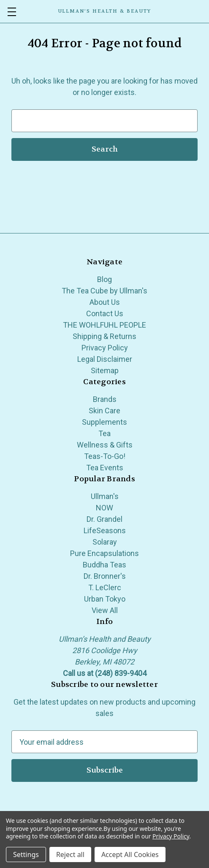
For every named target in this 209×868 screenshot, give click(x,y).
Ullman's (105, 496)
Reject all (70, 854)
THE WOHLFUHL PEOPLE (104, 325)
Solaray (105, 542)
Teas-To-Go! (105, 456)
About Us (105, 302)
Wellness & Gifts (105, 445)
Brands (105, 399)
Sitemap (105, 370)
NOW (104, 508)
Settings (26, 854)
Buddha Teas (104, 565)
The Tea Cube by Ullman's (104, 291)
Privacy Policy (105, 348)
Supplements (104, 422)
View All (105, 610)
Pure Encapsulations (104, 553)
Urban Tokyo (105, 599)
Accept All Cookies (130, 854)
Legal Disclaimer (105, 359)
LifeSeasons (105, 530)
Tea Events (105, 468)
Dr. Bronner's (105, 576)
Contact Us (105, 313)
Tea (104, 433)
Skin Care (104, 411)
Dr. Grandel (104, 519)
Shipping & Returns (104, 336)
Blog (104, 279)
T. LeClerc (105, 587)
